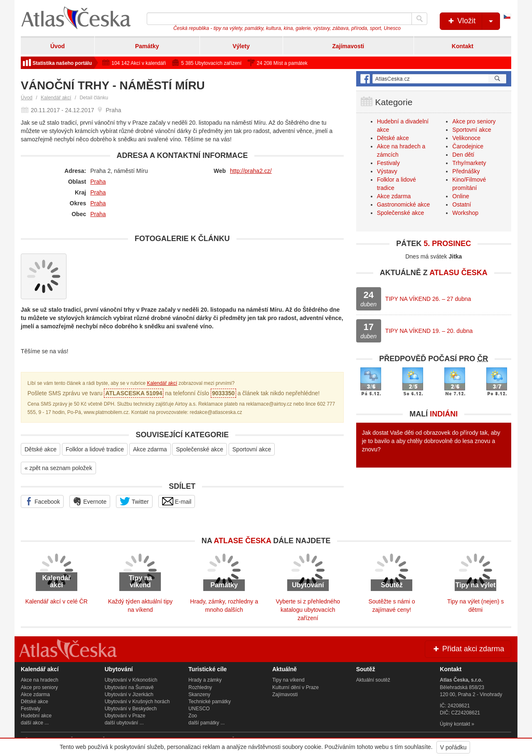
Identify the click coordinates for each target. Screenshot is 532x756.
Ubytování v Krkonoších (131, 680)
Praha (98, 182)
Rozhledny (200, 687)
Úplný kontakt (455, 724)
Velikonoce (466, 138)
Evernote (90, 501)
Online (461, 196)
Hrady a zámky (205, 680)
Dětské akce (41, 449)
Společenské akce (199, 449)
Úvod (58, 46)
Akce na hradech (39, 680)
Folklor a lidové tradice (95, 449)
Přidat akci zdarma (468, 649)
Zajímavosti (348, 46)
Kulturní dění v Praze (296, 687)
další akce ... (35, 723)
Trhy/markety (469, 163)
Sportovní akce (252, 449)
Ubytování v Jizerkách (129, 694)
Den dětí (463, 155)
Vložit (473, 21)
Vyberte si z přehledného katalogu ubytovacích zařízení (308, 610)
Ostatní (462, 204)
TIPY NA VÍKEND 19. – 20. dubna (429, 331)
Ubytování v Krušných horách (137, 702)
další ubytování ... (124, 723)
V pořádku (453, 747)
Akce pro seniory (474, 121)
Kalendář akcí (56, 98)
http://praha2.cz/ (251, 171)
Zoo (193, 716)
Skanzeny (199, 694)
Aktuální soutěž (373, 680)
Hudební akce (36, 716)
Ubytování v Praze (125, 716)
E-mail (177, 501)
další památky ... (206, 723)
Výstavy (387, 171)
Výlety (241, 46)
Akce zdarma (150, 449)
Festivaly (388, 163)
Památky (147, 46)
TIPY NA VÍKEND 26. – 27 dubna (428, 299)
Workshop (465, 213)
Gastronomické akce (404, 204)
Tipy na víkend (288, 680)
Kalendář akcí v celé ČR (57, 601)
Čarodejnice (468, 146)
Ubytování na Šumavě (129, 687)
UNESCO (199, 709)
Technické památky (209, 702)
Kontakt (463, 46)
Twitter (134, 501)
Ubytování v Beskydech (131, 709)
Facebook (42, 501)
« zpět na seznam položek (58, 468)
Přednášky (466, 171)
